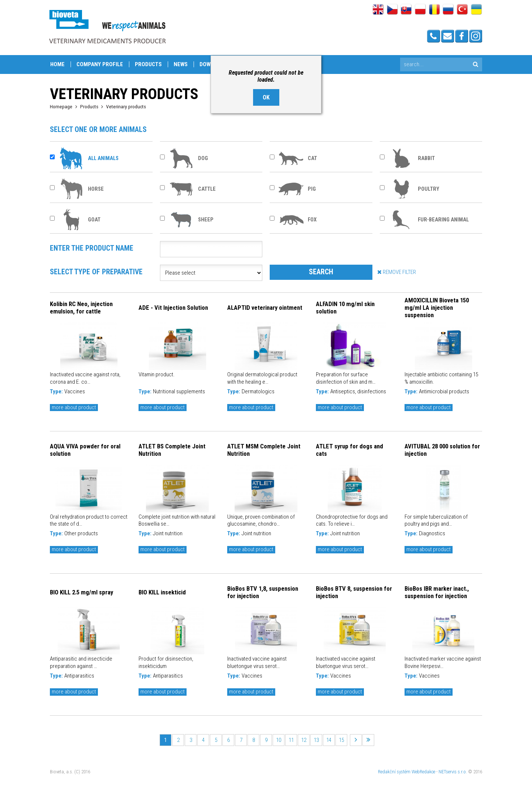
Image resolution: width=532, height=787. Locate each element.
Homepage (61, 106)
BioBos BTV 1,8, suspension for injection (263, 592)
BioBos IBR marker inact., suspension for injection (437, 592)
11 (291, 740)
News (181, 64)
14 (329, 740)
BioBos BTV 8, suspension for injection (354, 592)
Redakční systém (394, 772)
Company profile (100, 64)
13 (316, 740)
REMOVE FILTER (397, 272)
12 (304, 740)
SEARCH (321, 272)
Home (57, 64)
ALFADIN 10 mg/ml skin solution (345, 308)
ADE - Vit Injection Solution (173, 308)
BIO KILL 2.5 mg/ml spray (81, 592)
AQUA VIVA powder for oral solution (85, 450)
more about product (74, 407)
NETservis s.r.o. (453, 772)
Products (148, 64)
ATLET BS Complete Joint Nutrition (172, 450)
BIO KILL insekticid (162, 592)
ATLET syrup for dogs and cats (349, 450)
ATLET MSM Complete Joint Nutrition (264, 450)
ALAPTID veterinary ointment (265, 308)
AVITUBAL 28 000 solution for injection (442, 450)
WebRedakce (423, 772)
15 (341, 740)
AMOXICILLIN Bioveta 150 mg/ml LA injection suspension (437, 308)
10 (279, 740)
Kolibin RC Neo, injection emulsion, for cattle (81, 308)
